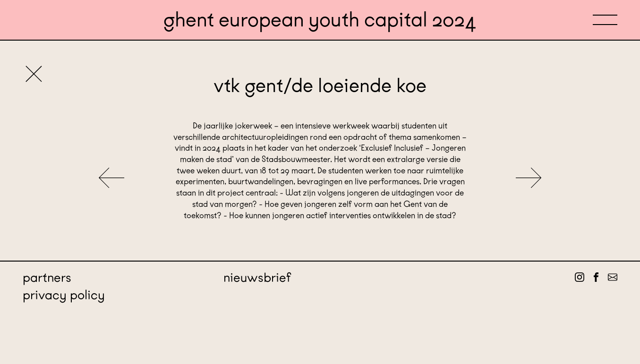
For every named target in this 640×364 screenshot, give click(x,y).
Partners (47, 277)
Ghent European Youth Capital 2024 (320, 20)
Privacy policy (64, 295)
